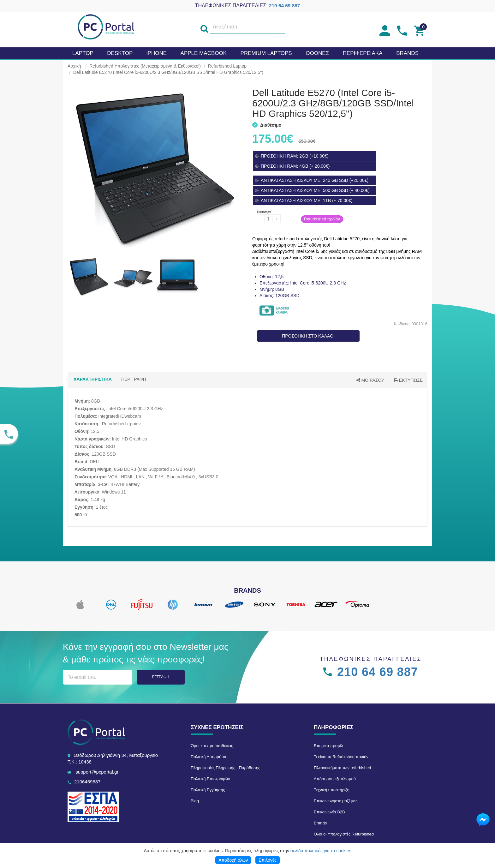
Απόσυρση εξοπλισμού (335, 779)
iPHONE (157, 53)
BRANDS (407, 53)
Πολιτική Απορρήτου (209, 757)
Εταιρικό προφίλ (328, 746)
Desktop (120, 53)
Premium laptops (266, 53)
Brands (320, 823)
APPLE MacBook (204, 53)
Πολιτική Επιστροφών (210, 779)
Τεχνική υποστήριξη (332, 790)
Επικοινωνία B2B (329, 812)
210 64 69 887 (284, 6)
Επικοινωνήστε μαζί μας (336, 801)
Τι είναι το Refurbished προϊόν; (342, 757)
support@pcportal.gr (97, 772)
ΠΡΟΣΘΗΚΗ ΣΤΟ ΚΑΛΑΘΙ (308, 336)
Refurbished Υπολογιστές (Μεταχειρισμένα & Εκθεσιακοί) (145, 66)
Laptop (83, 53)
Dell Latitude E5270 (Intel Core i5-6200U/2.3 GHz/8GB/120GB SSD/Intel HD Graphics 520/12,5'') (168, 72)
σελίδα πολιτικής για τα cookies (321, 851)
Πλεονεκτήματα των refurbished (342, 768)
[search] (204, 27)
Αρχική (74, 66)
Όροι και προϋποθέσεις (212, 746)
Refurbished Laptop (227, 66)
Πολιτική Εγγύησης (208, 790)
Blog (195, 801)
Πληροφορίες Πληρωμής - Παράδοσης (225, 768)
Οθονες (317, 53)
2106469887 (87, 782)
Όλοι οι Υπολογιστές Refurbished (344, 834)
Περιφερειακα (363, 53)
